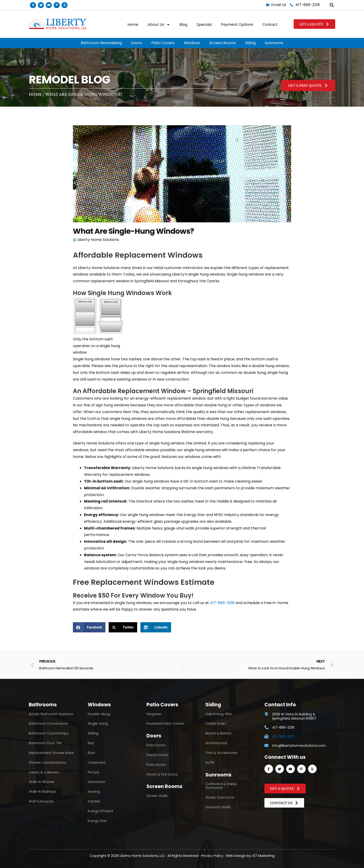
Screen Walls (157, 796)
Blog (183, 25)
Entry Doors (156, 745)
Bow (91, 753)
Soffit (210, 763)
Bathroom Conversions (48, 723)
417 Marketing (263, 856)
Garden (94, 801)
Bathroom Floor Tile (45, 743)
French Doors (158, 755)
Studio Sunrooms (220, 797)
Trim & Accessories (222, 753)
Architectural (216, 743)
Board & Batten (218, 733)
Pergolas (154, 714)
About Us (159, 25)
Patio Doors (156, 765)
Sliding (93, 733)
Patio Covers (163, 43)
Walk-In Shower (42, 782)
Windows (192, 43)
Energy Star (97, 821)
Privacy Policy (212, 856)
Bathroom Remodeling (101, 43)
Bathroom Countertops (49, 733)
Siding (250, 43)
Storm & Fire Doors (162, 774)
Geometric (97, 782)
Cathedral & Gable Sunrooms (221, 786)
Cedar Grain (216, 723)
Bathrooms (43, 705)
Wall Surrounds (41, 801)
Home (133, 25)
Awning (94, 792)
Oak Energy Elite (219, 714)
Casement (97, 763)
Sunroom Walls (218, 807)
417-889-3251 (283, 736)
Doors (137, 43)
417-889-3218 (222, 603)
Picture (93, 772)
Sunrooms (274, 43)
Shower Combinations (47, 763)
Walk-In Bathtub (42, 792)
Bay (91, 743)
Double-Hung (99, 714)
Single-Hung (98, 723)
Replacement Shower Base (51, 753)
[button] (332, 5)
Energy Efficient (101, 811)
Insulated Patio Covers (165, 723)
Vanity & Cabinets (44, 772)
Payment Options (237, 25)
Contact (270, 25)
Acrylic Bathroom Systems (51, 714)
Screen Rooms (223, 43)
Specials (204, 25)
